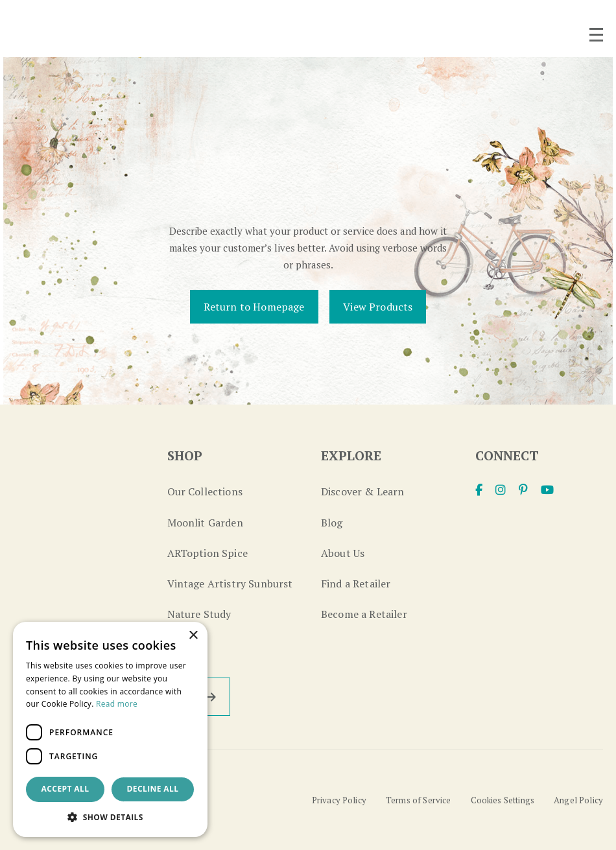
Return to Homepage (254, 307)
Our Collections (205, 491)
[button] (110, 817)
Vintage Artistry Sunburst (230, 584)
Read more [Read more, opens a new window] (117, 704)
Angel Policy (578, 800)
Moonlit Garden (205, 523)
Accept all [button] (65, 789)
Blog (332, 523)
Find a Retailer (356, 584)
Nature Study (199, 614)
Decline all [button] (153, 789)
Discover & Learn (363, 491)
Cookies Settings (502, 800)
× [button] (193, 636)
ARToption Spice (207, 553)
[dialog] (110, 729)
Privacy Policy (338, 800)
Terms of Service (418, 800)
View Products (378, 307)
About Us (343, 553)
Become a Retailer (364, 614)
